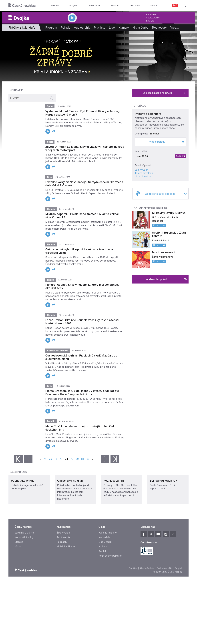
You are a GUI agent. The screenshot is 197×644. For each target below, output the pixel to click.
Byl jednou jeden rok (164, 501)
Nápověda (104, 558)
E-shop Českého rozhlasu (151, 237)
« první (18, 459)
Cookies (133, 589)
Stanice (115, 6)
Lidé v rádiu (105, 562)
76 (56, 459)
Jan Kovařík (141, 198)
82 (88, 459)
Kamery (150, 21)
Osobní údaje (147, 589)
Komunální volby (24, 558)
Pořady (66, 28)
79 (72, 459)
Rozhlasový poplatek (110, 576)
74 (45, 459)
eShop (18, 567)
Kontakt (103, 572)
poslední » (115, 459)
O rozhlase (134, 6)
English (179, 589)
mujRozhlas (95, 6)
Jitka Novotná (143, 205)
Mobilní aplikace (66, 567)
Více (175, 28)
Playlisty (100, 28)
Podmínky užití (164, 589)
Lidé (112, 28)
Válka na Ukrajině (24, 553)
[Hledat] (184, 6)
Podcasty (62, 562)
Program (74, 6)
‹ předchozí (28, 459)
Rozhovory (159, 28)
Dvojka (181, 185)
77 (61, 459)
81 (83, 459)
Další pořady (19, 472)
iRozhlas (55, 6)
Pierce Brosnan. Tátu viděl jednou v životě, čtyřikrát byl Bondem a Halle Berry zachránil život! (82, 393)
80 (77, 459)
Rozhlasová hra (114, 501)
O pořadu (140, 106)
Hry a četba (141, 28)
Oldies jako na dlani (70, 501)
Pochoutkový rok (22, 501)
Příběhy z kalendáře (148, 143)
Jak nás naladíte (108, 553)
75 (50, 459)
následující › (105, 459)
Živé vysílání (64, 553)
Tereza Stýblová (144, 202)
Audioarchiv (153, 18)
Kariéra (103, 567)
